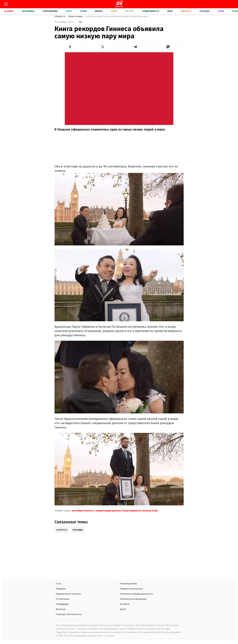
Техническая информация (133, 599)
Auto (170, 11)
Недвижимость (151, 11)
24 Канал (9, 11)
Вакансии (61, 609)
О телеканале (63, 599)
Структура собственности (69, 614)
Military (130, 11)
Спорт (69, 11)
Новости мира (76, 16)
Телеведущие (62, 604)
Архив (123, 609)
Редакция (61, 589)
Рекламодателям (128, 584)
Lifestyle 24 (60, 16)
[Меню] (6, 4)
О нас (59, 584)
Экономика (28, 11)
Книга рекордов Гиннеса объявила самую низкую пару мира (117, 16)
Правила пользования (131, 589)
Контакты (125, 604)
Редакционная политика (68, 594)
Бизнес (99, 11)
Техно (84, 11)
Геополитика (50, 11)
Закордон (205, 11)
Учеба (114, 11)
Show (221, 11)
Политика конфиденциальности (136, 594)
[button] (70, 47)
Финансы (186, 11)
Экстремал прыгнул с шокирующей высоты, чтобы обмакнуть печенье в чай (115, 511)
